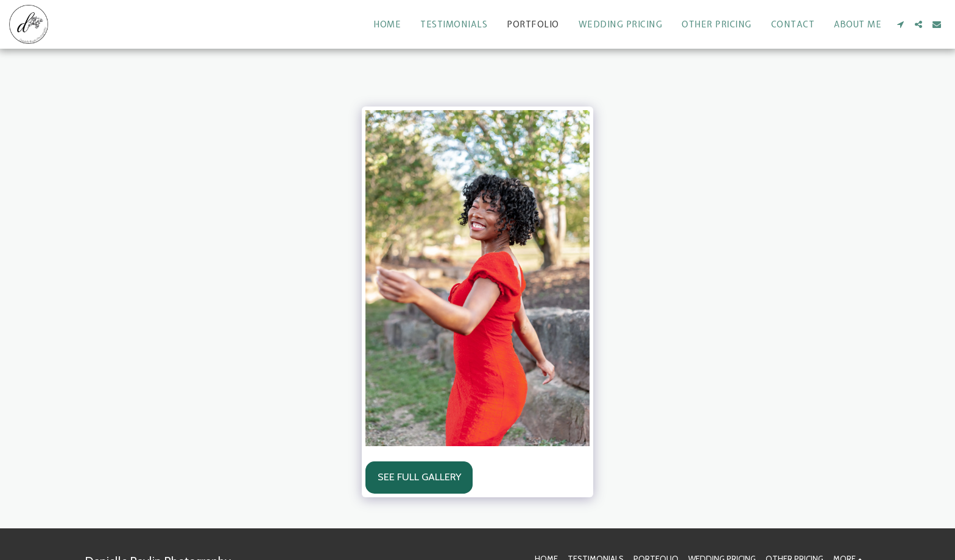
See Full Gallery (419, 477)
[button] (900, 24)
